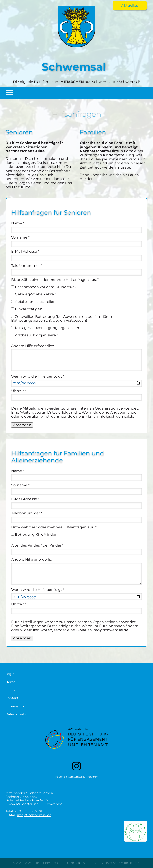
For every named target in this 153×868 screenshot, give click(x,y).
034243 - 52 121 (30, 811)
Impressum (15, 706)
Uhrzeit (19, 391)
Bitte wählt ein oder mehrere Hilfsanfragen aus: (54, 527)
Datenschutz (16, 714)
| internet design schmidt (122, 863)
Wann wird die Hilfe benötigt (38, 376)
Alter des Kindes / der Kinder (37, 545)
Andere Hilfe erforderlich (33, 346)
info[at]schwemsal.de (34, 815)
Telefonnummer (27, 266)
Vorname (20, 237)
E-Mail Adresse (25, 251)
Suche (11, 690)
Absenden (22, 425)
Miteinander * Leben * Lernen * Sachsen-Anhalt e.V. (68, 863)
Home (10, 682)
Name (18, 223)
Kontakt (12, 698)
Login (10, 674)
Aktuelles (130, 5)
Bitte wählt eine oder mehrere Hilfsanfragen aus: (55, 280)
